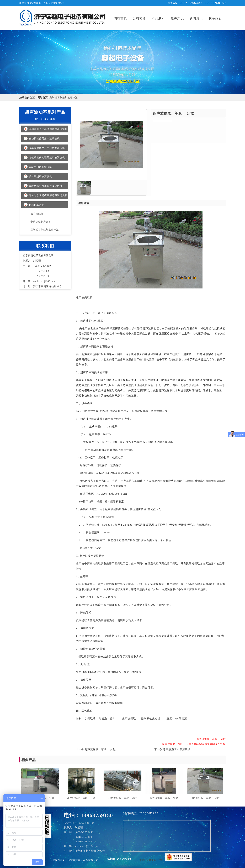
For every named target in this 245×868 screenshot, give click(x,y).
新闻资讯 (196, 18)
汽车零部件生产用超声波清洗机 (47, 148)
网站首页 (120, 18)
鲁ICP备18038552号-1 (152, 860)
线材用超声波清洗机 (40, 176)
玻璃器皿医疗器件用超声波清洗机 (48, 129)
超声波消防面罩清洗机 (177, 749)
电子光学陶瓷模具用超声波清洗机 (48, 195)
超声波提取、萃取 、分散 (100, 749)
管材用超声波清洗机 (40, 167)
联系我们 (215, 18)
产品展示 (158, 18)
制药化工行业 (36, 205)
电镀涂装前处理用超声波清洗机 (47, 157)
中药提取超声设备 (41, 222)
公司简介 (139, 18)
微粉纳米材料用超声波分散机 (46, 186)
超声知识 (177, 18)
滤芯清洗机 (37, 214)
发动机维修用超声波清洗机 (44, 139)
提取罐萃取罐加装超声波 (45, 230)
